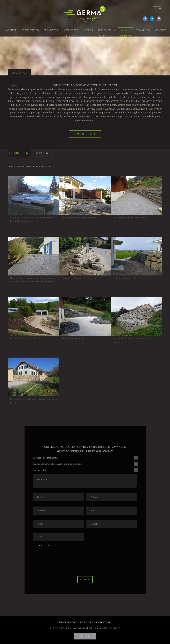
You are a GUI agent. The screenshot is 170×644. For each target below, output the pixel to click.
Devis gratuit (125, 31)
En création (19, 73)
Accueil (11, 30)
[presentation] (64, 559)
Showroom (143, 30)
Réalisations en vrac (106, 31)
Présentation (30, 30)
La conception (40, 470)
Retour (14, 86)
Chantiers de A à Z (71, 31)
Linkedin (152, 19)
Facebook (145, 19)
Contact (161, 30)
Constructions (19, 153)
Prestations (52, 30)
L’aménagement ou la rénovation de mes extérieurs (58, 464)
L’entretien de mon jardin (46, 458)
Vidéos (88, 30)
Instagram (159, 19)
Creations (43, 153)
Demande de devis (85, 134)
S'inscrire (85, 636)
